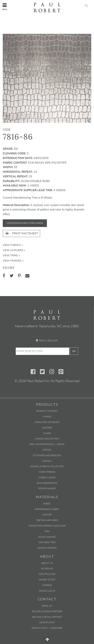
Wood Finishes (47, 537)
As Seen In (47, 569)
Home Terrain (47, 472)
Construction (47, 574)
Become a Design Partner (47, 611)
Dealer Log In (47, 591)
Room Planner (47, 489)
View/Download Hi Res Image (25, 223)
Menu (5, 7)
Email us (47, 606)
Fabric (47, 504)
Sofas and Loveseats (47, 422)
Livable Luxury (47, 478)
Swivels (47, 461)
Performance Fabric (47, 509)
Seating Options (47, 548)
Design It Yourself (47, 411)
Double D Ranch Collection (47, 466)
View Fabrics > (13, 245)
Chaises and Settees (47, 439)
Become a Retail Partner (47, 617)
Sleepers (47, 428)
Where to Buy (47, 580)
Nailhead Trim (47, 542)
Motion (47, 450)
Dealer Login (47, 622)
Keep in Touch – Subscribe (47, 628)
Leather (47, 515)
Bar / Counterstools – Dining (47, 444)
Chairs (47, 417)
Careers (47, 585)
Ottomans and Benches (47, 455)
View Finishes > (13, 261)
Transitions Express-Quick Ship (47, 526)
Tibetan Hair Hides (47, 520)
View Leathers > (14, 250)
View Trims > (11, 256)
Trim (47, 531)
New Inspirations (47, 483)
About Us (47, 563)
